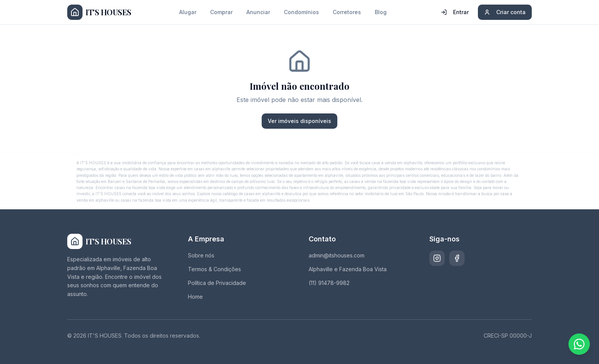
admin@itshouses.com (337, 255)
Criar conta (505, 12)
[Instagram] (437, 258)
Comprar (221, 12)
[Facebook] (457, 258)
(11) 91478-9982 (329, 283)
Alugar (188, 12)
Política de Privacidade (217, 283)
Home (195, 297)
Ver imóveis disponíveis (299, 121)
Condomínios (301, 12)
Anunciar (258, 12)
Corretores (347, 12)
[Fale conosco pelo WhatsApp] (579, 344)
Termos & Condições (215, 269)
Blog (381, 12)
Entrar (455, 12)
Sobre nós (201, 255)
